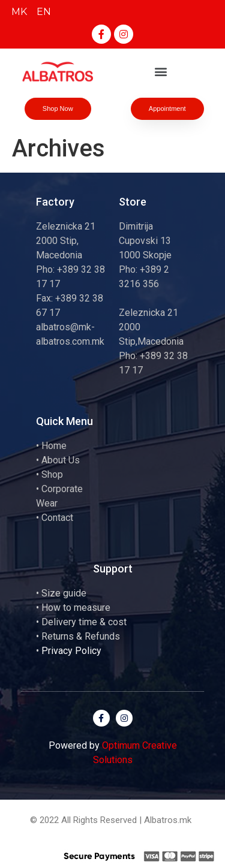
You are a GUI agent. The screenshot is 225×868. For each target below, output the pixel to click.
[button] (160, 72)
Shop (52, 474)
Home (54, 446)
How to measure (76, 608)
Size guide (64, 593)
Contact (57, 518)
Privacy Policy (71, 651)
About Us (61, 460)
